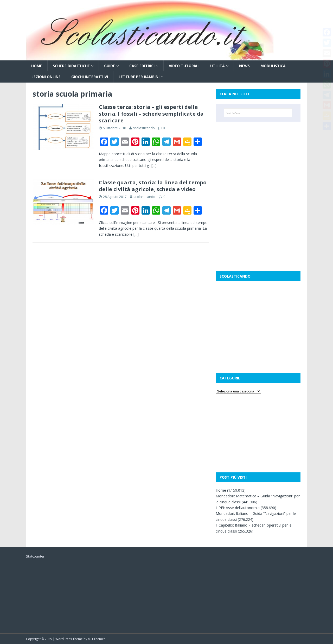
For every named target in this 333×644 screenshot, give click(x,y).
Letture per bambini (139, 77)
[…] (154, 165)
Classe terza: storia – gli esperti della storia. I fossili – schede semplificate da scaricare (151, 114)
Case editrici (142, 66)
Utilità (217, 66)
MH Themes (97, 639)
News (244, 66)
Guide (110, 66)
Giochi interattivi (90, 77)
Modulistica (273, 66)
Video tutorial (184, 66)
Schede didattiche (71, 66)
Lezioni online (46, 77)
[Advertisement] (258, 161)
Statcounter (35, 556)
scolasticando (144, 128)
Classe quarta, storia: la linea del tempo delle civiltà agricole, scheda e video (153, 186)
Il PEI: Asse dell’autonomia (238, 508)
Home (37, 66)
